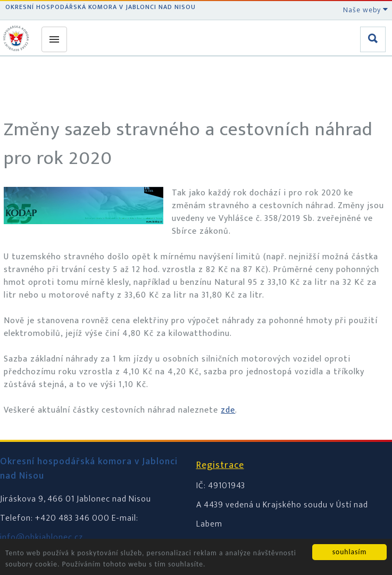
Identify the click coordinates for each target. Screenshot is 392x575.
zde (228, 410)
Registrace (220, 465)
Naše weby (366, 10)
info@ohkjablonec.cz (41, 537)
